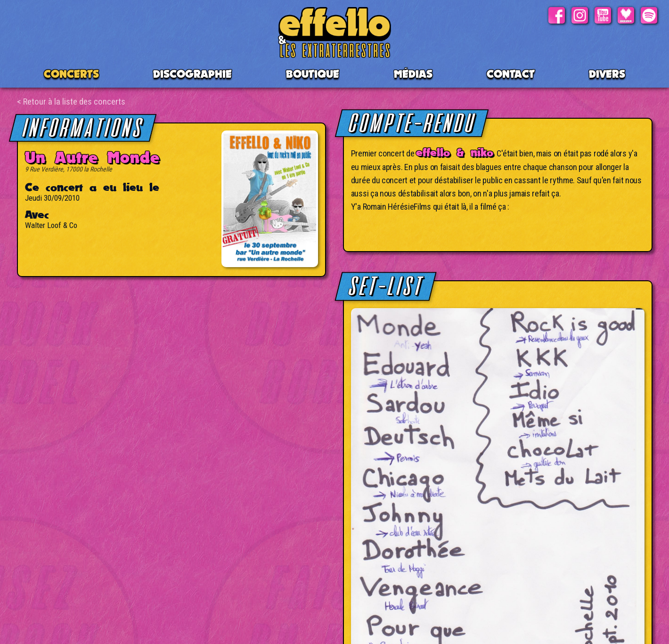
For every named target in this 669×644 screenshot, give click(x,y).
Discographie (192, 74)
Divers (607, 74)
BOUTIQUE (313, 74)
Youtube (603, 15)
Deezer (626, 15)
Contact (511, 74)
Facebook (557, 15)
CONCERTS (71, 74)
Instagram (580, 15)
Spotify (649, 15)
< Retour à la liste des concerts (71, 102)
